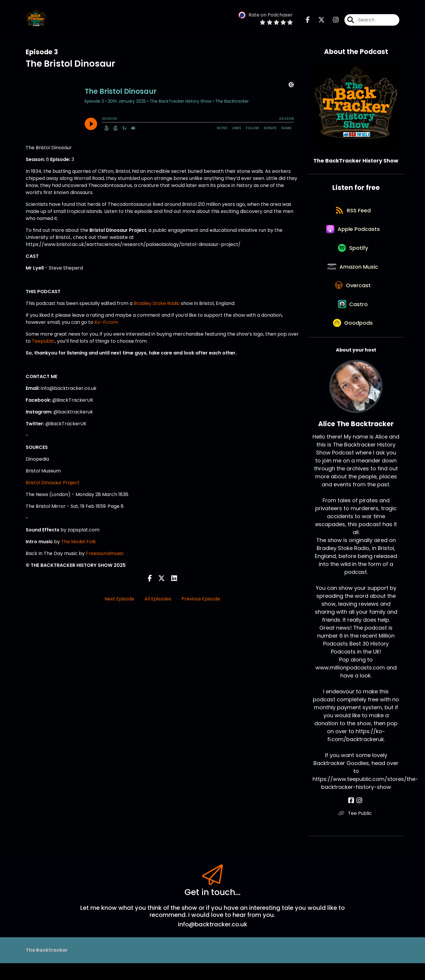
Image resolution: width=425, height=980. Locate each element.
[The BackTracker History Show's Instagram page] (332, 20)
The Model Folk (79, 542)
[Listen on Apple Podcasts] (353, 233)
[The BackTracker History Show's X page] (318, 20)
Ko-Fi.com (106, 322)
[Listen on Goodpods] (353, 339)
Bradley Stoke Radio (157, 303)
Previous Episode (201, 599)
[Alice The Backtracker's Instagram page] (359, 817)
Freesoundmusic (105, 553)
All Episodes (158, 599)
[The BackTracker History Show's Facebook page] (308, 20)
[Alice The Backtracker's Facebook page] (353, 817)
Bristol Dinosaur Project (53, 483)
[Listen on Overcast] (353, 297)
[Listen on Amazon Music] (353, 275)
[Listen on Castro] (353, 318)
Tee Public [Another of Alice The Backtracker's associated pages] (356, 830)
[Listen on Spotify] (353, 254)
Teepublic (43, 341)
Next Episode (119, 599)
